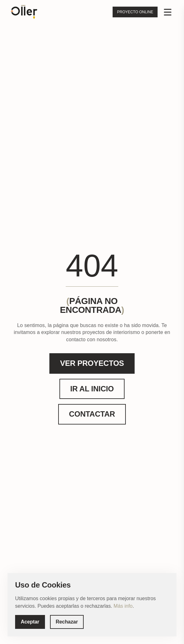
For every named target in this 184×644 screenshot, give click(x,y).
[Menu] (168, 12)
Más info (123, 606)
